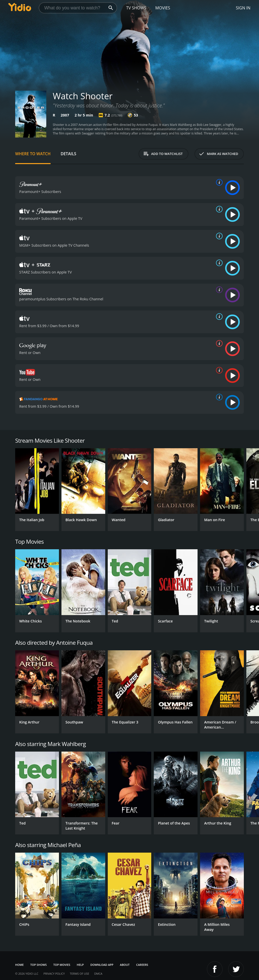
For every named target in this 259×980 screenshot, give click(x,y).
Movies (163, 8)
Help (80, 965)
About (125, 965)
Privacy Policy (54, 974)
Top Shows (39, 965)
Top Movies (62, 965)
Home (19, 965)
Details (69, 154)
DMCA (98, 974)
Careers (142, 965)
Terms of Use (79, 974)
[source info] (218, 182)
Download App (102, 965)
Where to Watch (33, 154)
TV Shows (136, 8)
